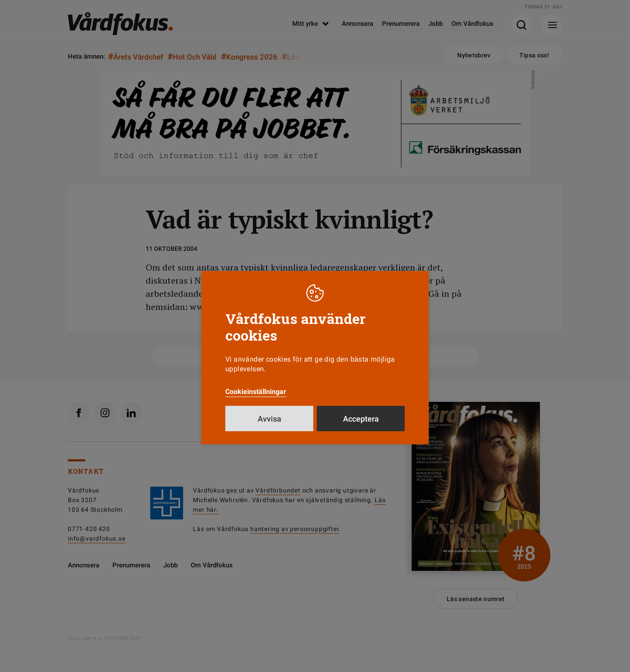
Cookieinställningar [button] (256, 392)
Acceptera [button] (361, 419)
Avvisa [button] (269, 419)
